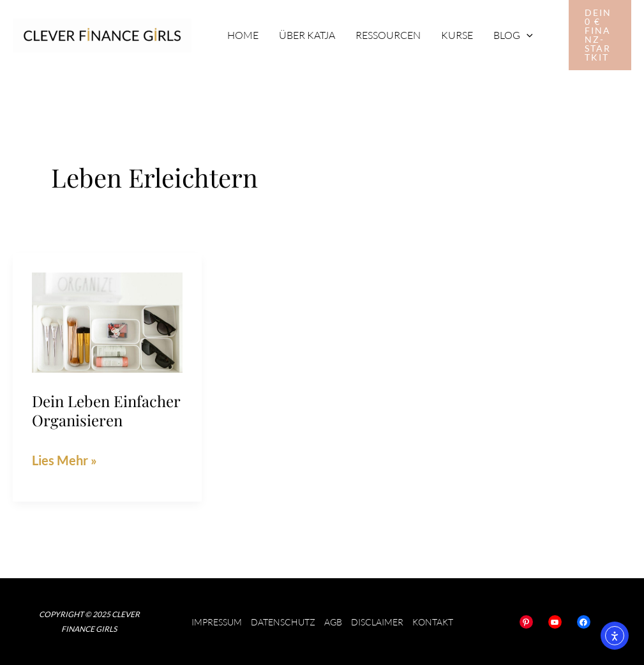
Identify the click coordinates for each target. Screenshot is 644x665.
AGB (333, 622)
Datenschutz (283, 622)
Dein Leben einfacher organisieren (106, 410)
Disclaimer (377, 622)
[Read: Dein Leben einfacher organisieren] (107, 321)
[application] (527, 35)
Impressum (217, 622)
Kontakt (433, 622)
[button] (600, 35)
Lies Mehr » (64, 458)
